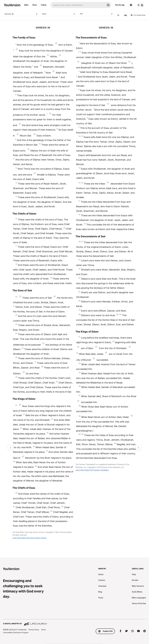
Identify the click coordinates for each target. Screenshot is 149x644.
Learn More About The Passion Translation (92, 470)
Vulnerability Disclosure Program (16, 632)
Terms (43, 630)
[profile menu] (140, 5)
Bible (26, 5)
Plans (35, 5)
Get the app (120, 5)
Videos (44, 5)
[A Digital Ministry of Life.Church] (74, 622)
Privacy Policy (34, 630)
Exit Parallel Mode (138, 15)
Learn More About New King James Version (29, 538)
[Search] (78, 5)
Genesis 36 (21, 14)
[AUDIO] (118, 15)
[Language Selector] (131, 5)
